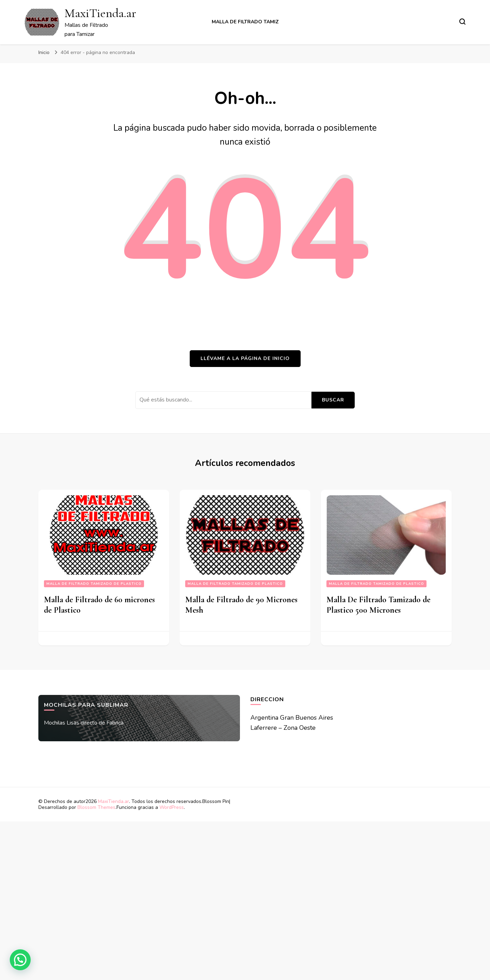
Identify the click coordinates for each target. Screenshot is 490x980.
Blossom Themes (96, 807)
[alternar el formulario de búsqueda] (462, 22)
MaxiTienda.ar (100, 13)
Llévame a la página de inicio (245, 358)
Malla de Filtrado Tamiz (245, 22)
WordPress (172, 807)
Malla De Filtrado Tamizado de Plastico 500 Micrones (378, 605)
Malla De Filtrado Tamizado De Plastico (94, 584)
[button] (20, 960)
